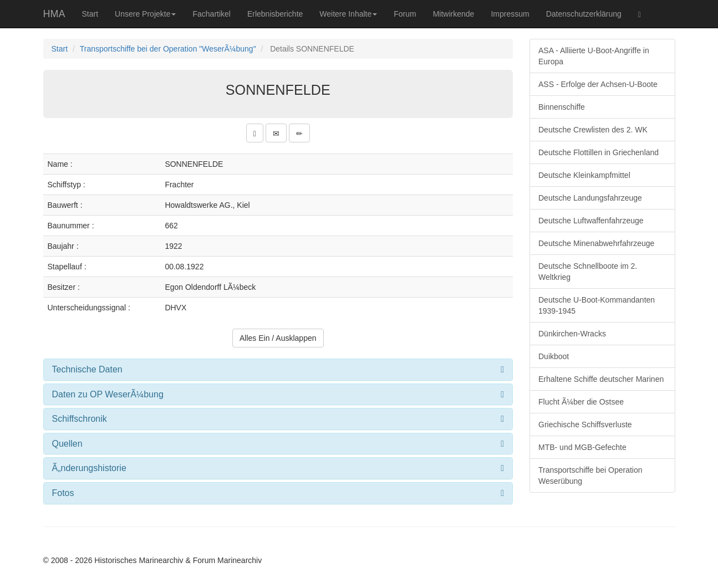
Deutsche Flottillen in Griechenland (599, 152)
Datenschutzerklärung (584, 14)
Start (90, 14)
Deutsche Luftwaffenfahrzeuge (591, 221)
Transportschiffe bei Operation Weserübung (590, 475)
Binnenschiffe (562, 107)
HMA (54, 14)
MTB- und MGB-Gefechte (582, 447)
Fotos (63, 493)
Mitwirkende (454, 14)
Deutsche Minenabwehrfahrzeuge (596, 243)
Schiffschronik (80, 419)
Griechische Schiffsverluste (585, 425)
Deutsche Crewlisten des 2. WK (593, 130)
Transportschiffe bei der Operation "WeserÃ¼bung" (168, 49)
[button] (255, 133)
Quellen (67, 444)
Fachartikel (211, 14)
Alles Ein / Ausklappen (278, 338)
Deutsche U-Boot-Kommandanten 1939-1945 (597, 305)
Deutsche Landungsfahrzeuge (590, 198)
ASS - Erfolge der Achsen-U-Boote (598, 84)
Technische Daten (87, 369)
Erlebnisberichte (275, 14)
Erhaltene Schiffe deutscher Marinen (601, 379)
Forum (405, 14)
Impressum (510, 14)
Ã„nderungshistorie (89, 468)
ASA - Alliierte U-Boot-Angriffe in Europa (594, 56)
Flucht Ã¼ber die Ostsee (581, 402)
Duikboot (554, 356)
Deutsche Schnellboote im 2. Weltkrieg (588, 272)
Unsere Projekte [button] (145, 14)
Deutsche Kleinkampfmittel (584, 175)
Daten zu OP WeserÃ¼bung (108, 394)
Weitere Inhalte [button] (348, 14)
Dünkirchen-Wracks (572, 334)
